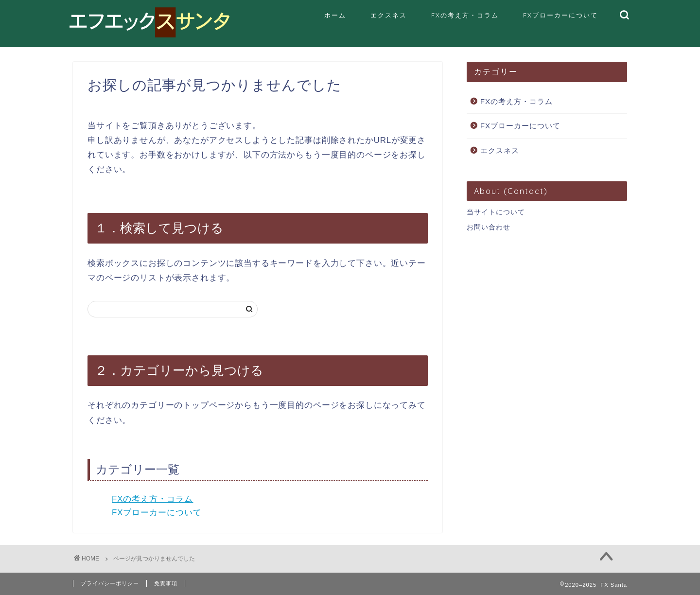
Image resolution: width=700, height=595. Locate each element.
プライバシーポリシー (110, 583)
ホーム (335, 15)
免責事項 (166, 583)
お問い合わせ (489, 227)
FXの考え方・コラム (465, 15)
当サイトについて (496, 212)
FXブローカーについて (560, 15)
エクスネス (389, 15)
